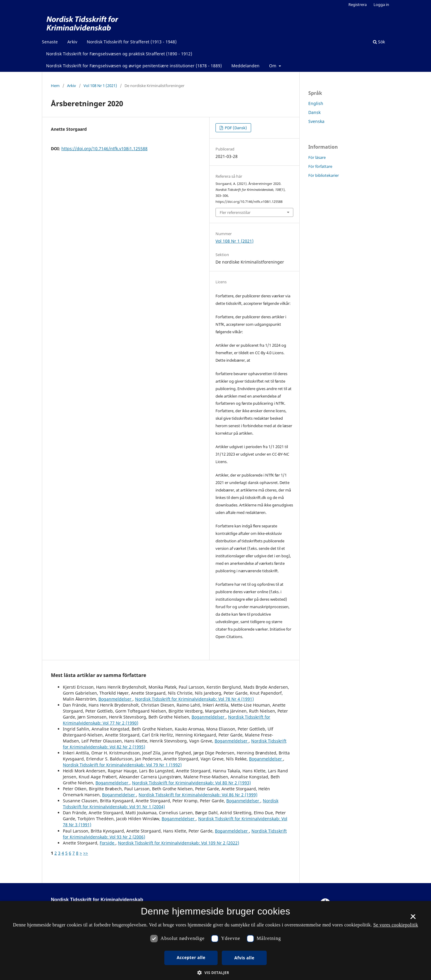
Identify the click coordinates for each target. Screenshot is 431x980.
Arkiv (72, 42)
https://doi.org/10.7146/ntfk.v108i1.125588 (104, 149)
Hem (55, 86)
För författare (320, 166)
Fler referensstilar (235, 212)
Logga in (381, 4)
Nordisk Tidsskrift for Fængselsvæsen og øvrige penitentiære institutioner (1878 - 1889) (134, 66)
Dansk (314, 112)
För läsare (317, 157)
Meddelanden (245, 66)
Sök (379, 42)
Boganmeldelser (116, 699)
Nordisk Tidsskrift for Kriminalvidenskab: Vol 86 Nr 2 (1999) (198, 795)
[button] (215, 973)
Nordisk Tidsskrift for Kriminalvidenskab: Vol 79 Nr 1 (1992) (122, 765)
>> (86, 853)
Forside (108, 843)
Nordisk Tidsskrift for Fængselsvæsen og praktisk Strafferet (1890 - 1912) (119, 54)
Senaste (50, 42)
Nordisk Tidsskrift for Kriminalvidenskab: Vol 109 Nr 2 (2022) (179, 843)
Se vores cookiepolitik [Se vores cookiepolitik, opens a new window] (396, 925)
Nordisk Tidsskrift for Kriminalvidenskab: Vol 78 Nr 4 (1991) (194, 699)
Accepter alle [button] (191, 957)
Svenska (316, 121)
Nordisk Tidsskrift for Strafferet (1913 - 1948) (132, 42)
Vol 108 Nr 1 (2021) (100, 86)
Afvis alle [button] (244, 958)
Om (273, 66)
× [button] (413, 919)
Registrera (358, 4)
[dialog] (215, 941)
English (316, 103)
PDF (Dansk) (235, 128)
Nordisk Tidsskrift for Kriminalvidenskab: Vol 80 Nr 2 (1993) (191, 783)
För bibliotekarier (324, 175)
